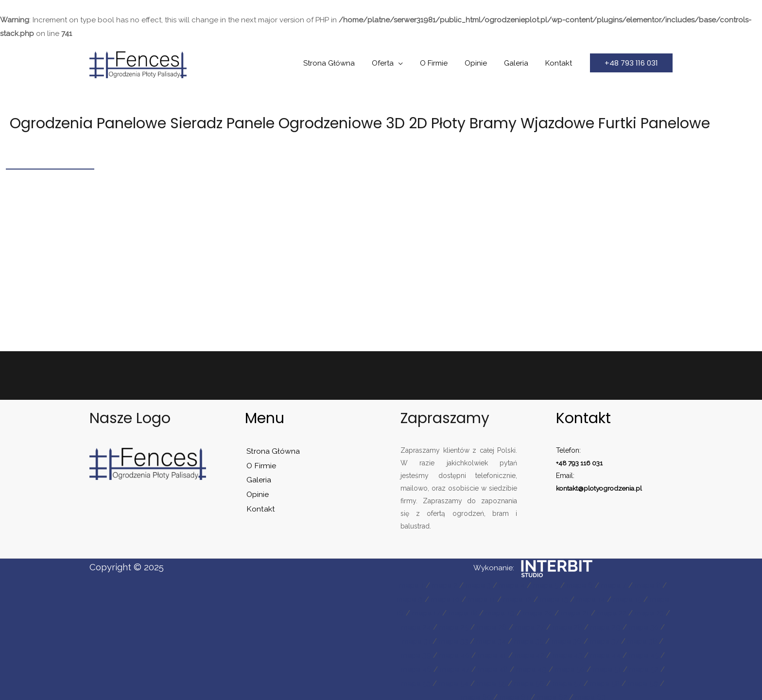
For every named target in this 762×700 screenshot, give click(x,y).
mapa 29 (606, 625)
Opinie (482, 63)
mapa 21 (575, 612)
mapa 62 (552, 693)
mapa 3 (477, 585)
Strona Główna (342, 63)
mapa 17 (424, 612)
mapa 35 (529, 639)
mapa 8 (649, 585)
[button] (631, 63)
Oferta (393, 63)
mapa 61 (514, 693)
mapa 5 (546, 585)
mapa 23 (650, 612)
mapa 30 (645, 625)
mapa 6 (580, 585)
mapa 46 (415, 666)
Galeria (520, 63)
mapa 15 (629, 598)
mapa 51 (608, 666)
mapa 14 (591, 598)
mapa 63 (591, 693)
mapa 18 (462, 612)
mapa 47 (454, 666)
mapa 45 (645, 652)
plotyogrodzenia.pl (615, 488)
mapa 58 (606, 680)
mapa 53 (415, 680)
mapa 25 (453, 625)
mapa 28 (568, 625)
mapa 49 (532, 666)
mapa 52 (646, 666)
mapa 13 (554, 598)
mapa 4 (512, 585)
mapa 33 (453, 639)
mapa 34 (491, 639)
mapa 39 (415, 652)
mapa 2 (443, 585)
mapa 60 (475, 693)
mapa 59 (645, 680)
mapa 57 (568, 680)
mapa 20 (537, 612)
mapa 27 (529, 625)
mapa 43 (568, 652)
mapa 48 (493, 666)
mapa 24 (415, 625)
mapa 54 (453, 680)
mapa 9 (408, 598)
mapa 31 (415, 639)
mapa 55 (491, 680)
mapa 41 (492, 652)
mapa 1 (410, 585)
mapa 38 (644, 639)
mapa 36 (567, 639)
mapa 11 (481, 598)
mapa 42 (530, 652)
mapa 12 (517, 598)
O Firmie (442, 63)
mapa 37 (606, 639)
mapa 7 (615, 585)
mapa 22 (613, 612)
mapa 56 (529, 680)
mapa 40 (454, 652)
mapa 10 (444, 598)
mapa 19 (499, 612)
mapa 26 (491, 625)
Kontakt (560, 63)
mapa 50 (571, 666)
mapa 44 (607, 652)
